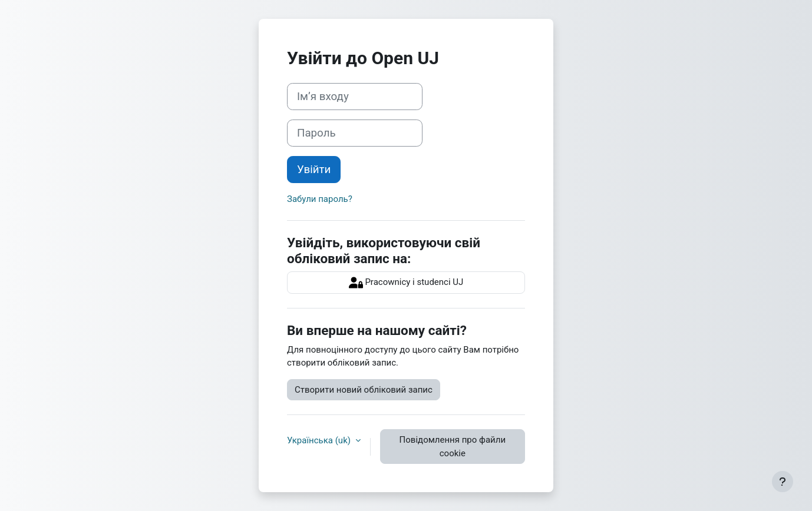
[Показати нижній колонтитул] (783, 482)
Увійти (314, 170)
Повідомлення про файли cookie (453, 447)
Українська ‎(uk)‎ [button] (320, 440)
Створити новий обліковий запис (364, 390)
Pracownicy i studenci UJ (406, 283)
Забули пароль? (320, 199)
